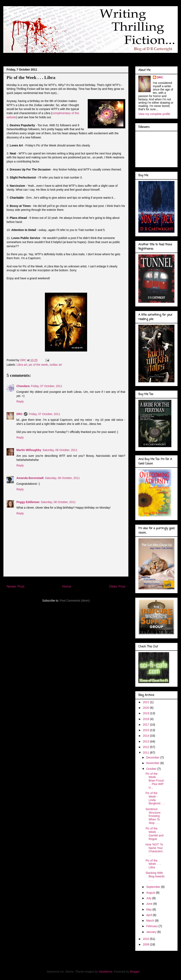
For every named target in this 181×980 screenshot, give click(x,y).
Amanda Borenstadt (30, 478)
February (152, 926)
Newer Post (15, 586)
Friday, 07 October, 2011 (47, 386)
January (152, 932)
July (149, 898)
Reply (20, 401)
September (154, 887)
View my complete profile (154, 114)
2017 (146, 725)
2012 (146, 747)
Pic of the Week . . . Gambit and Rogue (154, 834)
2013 (146, 741)
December (153, 757)
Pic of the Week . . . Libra (153, 864)
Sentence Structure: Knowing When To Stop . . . (153, 816)
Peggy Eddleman (28, 502)
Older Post (117, 586)
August (151, 893)
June (150, 904)
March (151, 921)
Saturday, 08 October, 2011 (60, 450)
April (149, 915)
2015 (146, 730)
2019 (146, 713)
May (149, 909)
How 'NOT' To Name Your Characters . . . (155, 850)
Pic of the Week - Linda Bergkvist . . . (155, 798)
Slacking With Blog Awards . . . (155, 876)
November (153, 763)
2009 (146, 944)
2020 (146, 708)
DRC (19, 414)
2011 (146, 753)
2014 (146, 736)
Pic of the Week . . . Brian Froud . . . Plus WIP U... (155, 781)
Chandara (23, 386)
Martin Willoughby (29, 450)
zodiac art (56, 365)
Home (67, 586)
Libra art (22, 365)
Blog (14, 56)
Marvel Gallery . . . (100, 56)
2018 (146, 719)
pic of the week (38, 365)
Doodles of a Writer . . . (65, 56)
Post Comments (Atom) (75, 601)
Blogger (135, 972)
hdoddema (106, 972)
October (152, 769)
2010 (146, 939)
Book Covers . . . (130, 56)
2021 (146, 702)
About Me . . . (33, 56)
